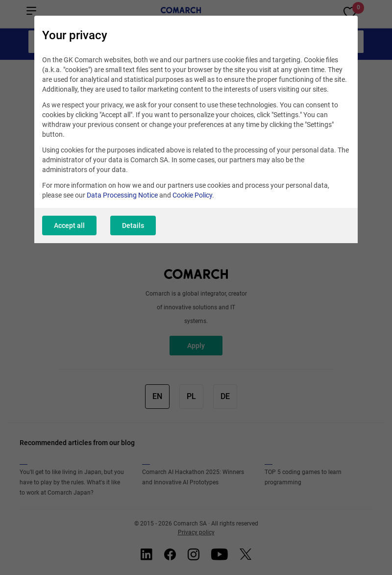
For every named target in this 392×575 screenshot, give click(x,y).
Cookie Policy (192, 195)
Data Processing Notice (122, 195)
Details (133, 225)
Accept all (69, 225)
